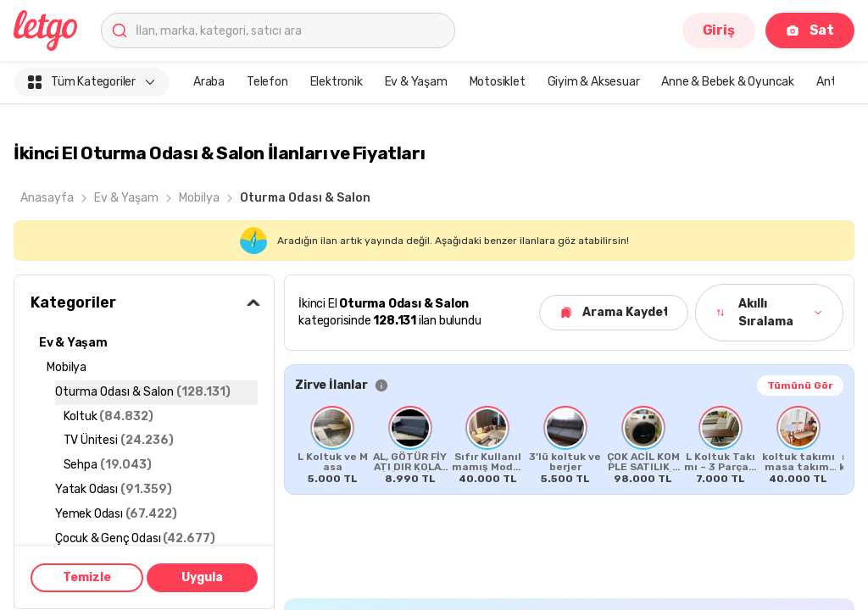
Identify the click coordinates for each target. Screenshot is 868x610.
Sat (810, 30)
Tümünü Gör (800, 385)
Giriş (719, 30)
